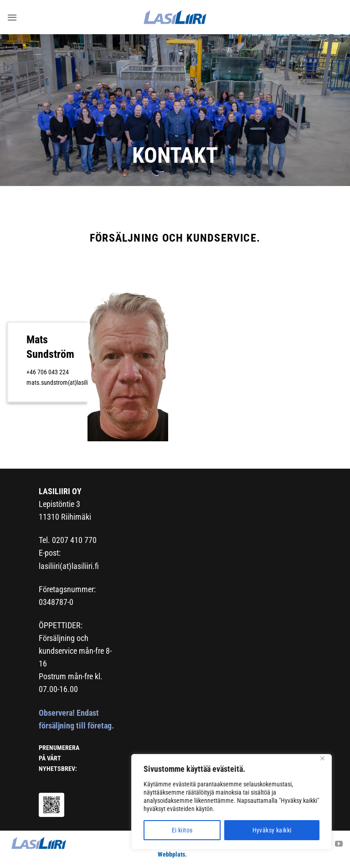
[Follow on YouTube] (339, 845)
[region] (232, 802)
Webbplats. (172, 855)
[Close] (322, 758)
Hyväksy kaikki (272, 830)
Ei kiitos (182, 830)
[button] (12, 17)
